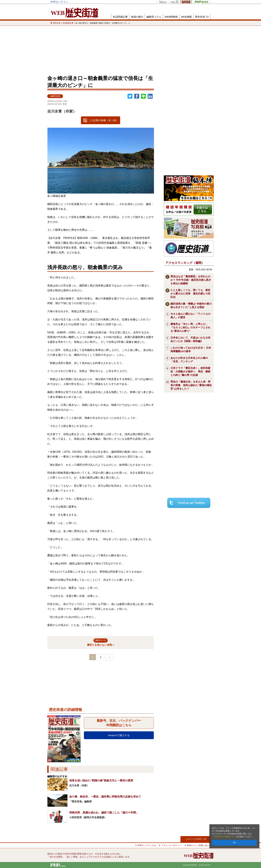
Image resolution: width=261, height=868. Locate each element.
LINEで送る (143, 96)
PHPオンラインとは (147, 845)
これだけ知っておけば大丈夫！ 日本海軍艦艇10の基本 (191, 349)
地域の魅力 (137, 17)
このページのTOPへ (195, 839)
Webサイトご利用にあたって (200, 845)
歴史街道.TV (202, 17)
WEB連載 (186, 17)
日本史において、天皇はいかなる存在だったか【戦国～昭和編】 (190, 339)
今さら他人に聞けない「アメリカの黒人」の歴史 (190, 316)
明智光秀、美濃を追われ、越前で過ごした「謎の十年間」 (104, 813)
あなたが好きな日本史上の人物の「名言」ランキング (189, 360)
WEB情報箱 (171, 17)
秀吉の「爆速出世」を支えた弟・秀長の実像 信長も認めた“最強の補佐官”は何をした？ (191, 385)
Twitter (130, 96)
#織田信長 (55, 96)
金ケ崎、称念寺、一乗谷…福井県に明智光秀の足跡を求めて (105, 797)
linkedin (151, 96)
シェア (137, 96)
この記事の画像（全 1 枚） (104, 120)
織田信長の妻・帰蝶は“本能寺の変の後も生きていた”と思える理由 (191, 305)
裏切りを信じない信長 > (101, 642)
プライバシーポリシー (224, 837)
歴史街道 (186, 2)
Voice (163, 2)
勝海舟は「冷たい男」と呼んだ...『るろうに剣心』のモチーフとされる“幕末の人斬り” (190, 327)
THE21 (174, 2)
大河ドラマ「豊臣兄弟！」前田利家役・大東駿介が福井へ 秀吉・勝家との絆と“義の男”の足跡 (190, 371)
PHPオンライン (59, 2)
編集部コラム (154, 17)
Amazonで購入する (119, 735)
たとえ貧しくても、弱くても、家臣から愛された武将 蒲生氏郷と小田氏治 (190, 294)
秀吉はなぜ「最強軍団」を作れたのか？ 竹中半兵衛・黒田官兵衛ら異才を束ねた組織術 (191, 280)
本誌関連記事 (120, 17)
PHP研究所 (201, 2)
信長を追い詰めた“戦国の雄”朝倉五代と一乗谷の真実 (101, 780)
